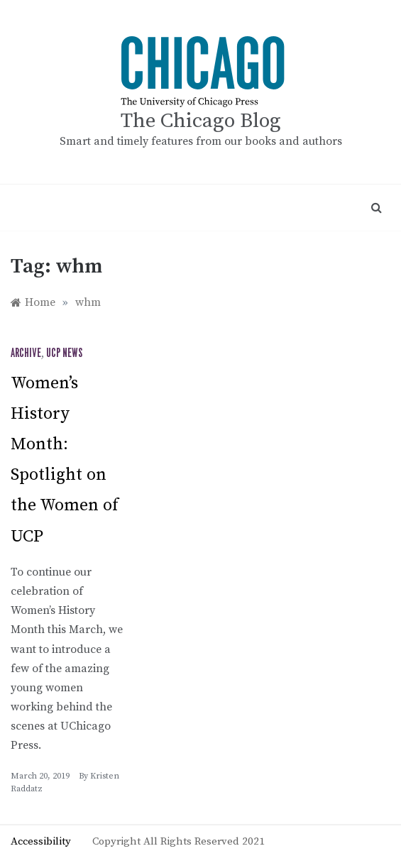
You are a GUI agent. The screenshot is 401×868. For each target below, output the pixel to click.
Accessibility (41, 841)
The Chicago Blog (201, 121)
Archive (26, 353)
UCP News (64, 353)
